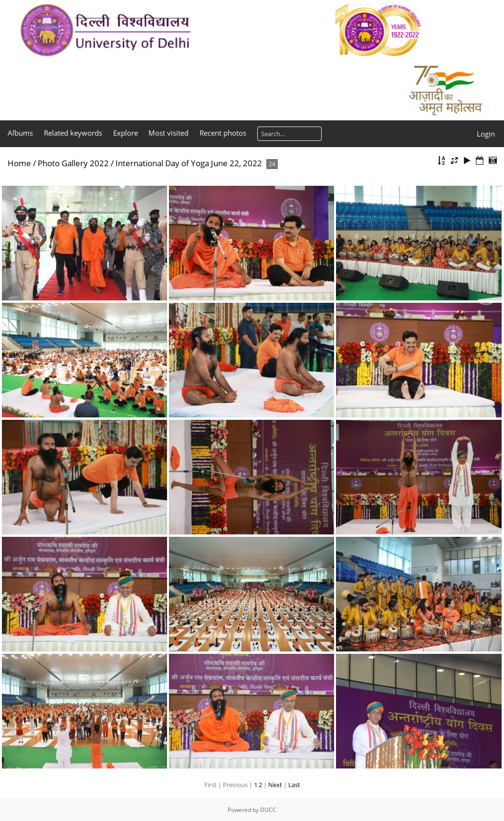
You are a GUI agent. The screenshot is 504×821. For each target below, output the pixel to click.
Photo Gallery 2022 (73, 163)
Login (486, 134)
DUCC (268, 810)
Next (275, 785)
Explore (126, 133)
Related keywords (73, 133)
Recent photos (223, 133)
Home (19, 163)
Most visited (168, 133)
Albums (20, 133)
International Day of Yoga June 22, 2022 (189, 163)
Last (294, 785)
